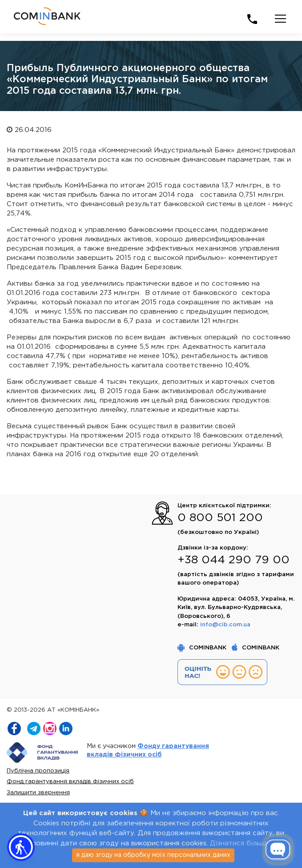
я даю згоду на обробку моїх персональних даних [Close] (153, 855)
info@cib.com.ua (225, 625)
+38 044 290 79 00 (234, 560)
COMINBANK (203, 648)
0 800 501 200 (220, 518)
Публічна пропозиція (38, 771)
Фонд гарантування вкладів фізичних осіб (70, 782)
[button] (21, 847)
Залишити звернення (38, 793)
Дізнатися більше (240, 843)
